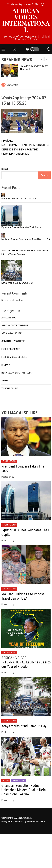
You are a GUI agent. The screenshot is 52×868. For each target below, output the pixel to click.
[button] (47, 59)
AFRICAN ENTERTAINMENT (15, 359)
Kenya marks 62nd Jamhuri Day (17, 317)
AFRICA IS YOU (9, 351)
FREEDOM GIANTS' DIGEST (15, 391)
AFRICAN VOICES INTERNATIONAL (26, 20)
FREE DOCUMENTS (11, 383)
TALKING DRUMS (10, 422)
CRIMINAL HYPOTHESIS (13, 375)
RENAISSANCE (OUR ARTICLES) (17, 406)
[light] (32, 49)
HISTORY (6, 398)
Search (5, 169)
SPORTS (6, 414)
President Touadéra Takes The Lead (19, 215)
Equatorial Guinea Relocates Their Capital (22, 244)
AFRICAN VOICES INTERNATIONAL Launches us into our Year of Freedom (26, 696)
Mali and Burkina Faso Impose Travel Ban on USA (26, 273)
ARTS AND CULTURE (11, 367)
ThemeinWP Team (36, 855)
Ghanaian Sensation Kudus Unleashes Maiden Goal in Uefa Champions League (24, 823)
